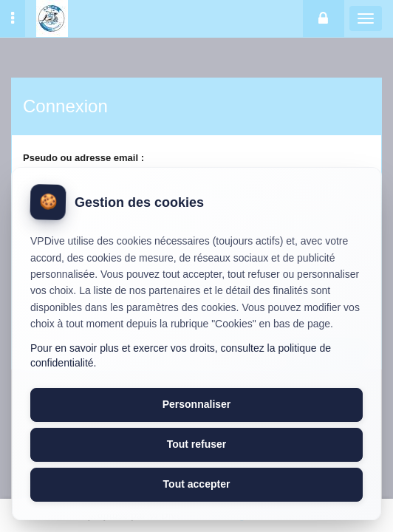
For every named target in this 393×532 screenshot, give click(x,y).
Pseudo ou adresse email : (83, 158)
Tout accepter (197, 484)
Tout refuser (197, 444)
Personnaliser (197, 404)
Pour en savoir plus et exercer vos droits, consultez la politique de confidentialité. (181, 355)
